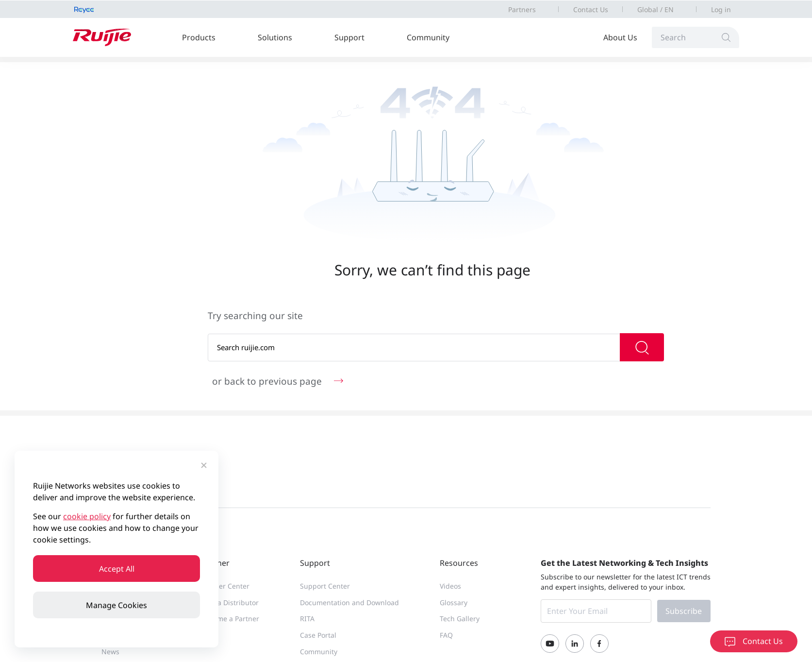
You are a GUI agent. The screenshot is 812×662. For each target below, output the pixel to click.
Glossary (454, 603)
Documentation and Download (349, 603)
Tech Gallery (460, 619)
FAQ (446, 635)
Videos (450, 586)
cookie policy (87, 516)
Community (428, 37)
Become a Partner (230, 619)
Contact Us (591, 9)
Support (349, 37)
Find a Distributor (230, 603)
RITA (307, 619)
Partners (522, 9)
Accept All (117, 569)
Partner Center (225, 586)
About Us (620, 37)
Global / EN (655, 9)
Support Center (325, 586)
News (110, 652)
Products (199, 37)
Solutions (275, 37)
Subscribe (684, 611)
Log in (721, 9)
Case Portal (318, 635)
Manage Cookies (116, 605)
